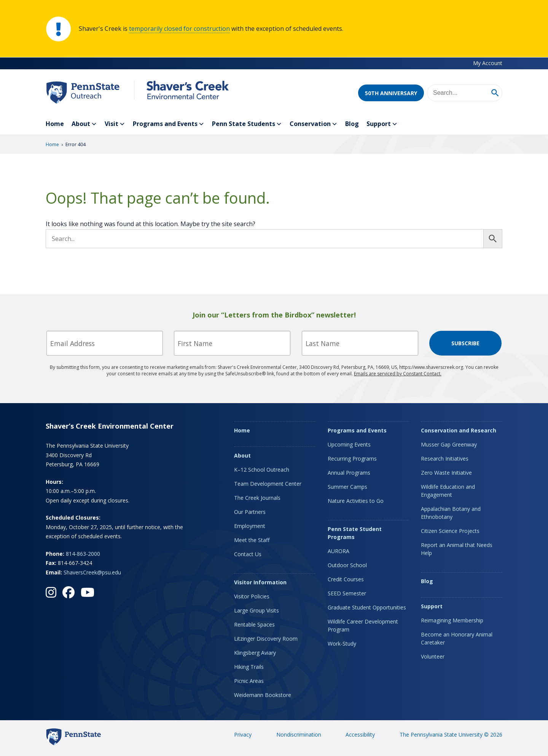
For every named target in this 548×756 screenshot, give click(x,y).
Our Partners (250, 512)
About (84, 124)
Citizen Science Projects (450, 531)
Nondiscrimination (299, 734)
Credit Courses (346, 579)
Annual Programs (349, 473)
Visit (115, 124)
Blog (352, 124)
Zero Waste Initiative (446, 473)
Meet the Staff (252, 540)
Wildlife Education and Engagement (448, 491)
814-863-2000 (83, 554)
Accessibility (360, 734)
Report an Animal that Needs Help (457, 549)
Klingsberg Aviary (255, 653)
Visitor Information (260, 582)
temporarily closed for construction (179, 29)
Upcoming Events (349, 444)
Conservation (314, 124)
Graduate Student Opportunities (367, 607)
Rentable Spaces (254, 624)
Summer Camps (347, 487)
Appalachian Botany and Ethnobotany (451, 513)
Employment (250, 526)
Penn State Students (247, 124)
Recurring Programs (352, 459)
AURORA (339, 551)
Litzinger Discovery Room (266, 639)
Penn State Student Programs (355, 533)
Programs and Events (169, 124)
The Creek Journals (257, 498)
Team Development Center (268, 484)
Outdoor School (347, 565)
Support (382, 124)
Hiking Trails (249, 667)
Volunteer (433, 656)
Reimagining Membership (452, 620)
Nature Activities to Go (356, 501)
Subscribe (465, 343)
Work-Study (342, 644)
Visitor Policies (252, 596)
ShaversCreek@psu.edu (92, 572)
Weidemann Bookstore (263, 695)
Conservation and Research (459, 430)
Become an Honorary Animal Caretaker (457, 638)
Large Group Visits (256, 610)
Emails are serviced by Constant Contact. (398, 374)
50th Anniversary (391, 93)
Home (55, 124)
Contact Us (248, 554)
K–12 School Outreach (262, 470)
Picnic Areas (249, 681)
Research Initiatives (445, 459)
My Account (488, 63)
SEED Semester (347, 593)
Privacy (243, 734)
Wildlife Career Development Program (363, 625)
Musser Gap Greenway (449, 444)
